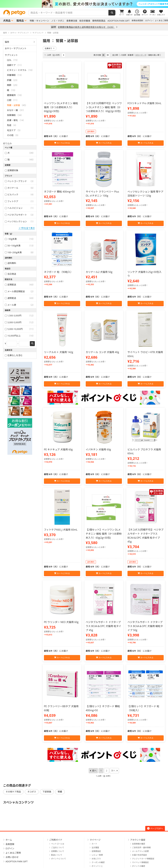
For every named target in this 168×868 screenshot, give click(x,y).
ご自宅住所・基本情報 (141, 847)
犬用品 (7, 21)
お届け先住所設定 (140, 855)
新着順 (131, 55)
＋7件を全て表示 (27, 228)
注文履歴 (95, 847)
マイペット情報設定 (140, 862)
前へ (94, 771)
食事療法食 (72, 21)
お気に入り (96, 859)
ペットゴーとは (58, 844)
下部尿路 (47, 792)
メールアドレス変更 (140, 851)
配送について (57, 855)
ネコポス (32, 792)
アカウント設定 (138, 840)
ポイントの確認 (139, 866)
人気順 (123, 55)
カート (94, 844)
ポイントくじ (97, 866)
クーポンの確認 (98, 862)
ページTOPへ (155, 828)
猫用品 (20, 21)
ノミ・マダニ (58, 21)
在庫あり (50, 48)
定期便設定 (96, 851)
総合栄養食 (85, 21)
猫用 (7, 42)
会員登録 (10, 844)
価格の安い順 (141, 55)
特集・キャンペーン (39, 21)
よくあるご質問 (162, 21)
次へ (113, 771)
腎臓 (60, 792)
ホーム (9, 840)
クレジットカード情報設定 (143, 859)
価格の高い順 (154, 55)
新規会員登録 (137, 21)
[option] (84, 4)
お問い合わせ (12, 857)
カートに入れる (62, 143)
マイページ (95, 840)
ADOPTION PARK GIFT (118, 21)
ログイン (149, 21)
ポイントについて (59, 859)
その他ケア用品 (13, 792)
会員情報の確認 (139, 844)
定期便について (58, 851)
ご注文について (58, 847)
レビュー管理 (97, 855)
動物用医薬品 (99, 21)
